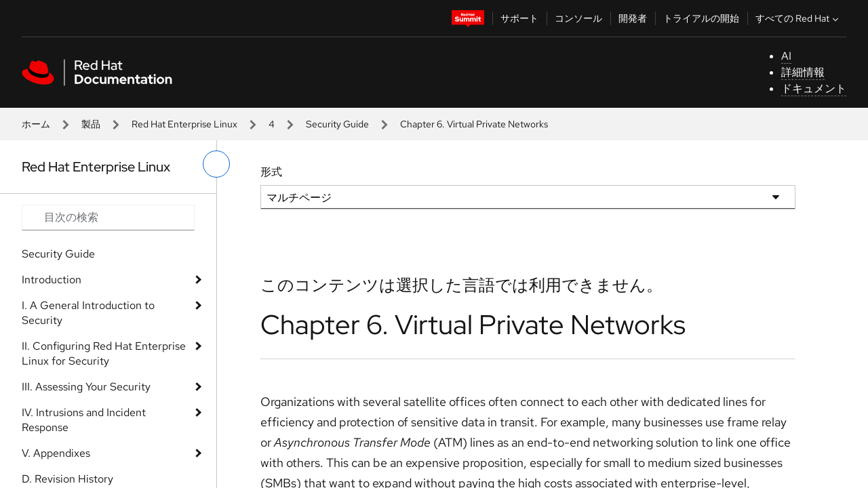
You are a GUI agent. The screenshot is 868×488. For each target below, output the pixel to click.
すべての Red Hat (798, 18)
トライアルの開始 (701, 18)
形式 (271, 172)
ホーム (36, 124)
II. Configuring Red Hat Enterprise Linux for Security (104, 353)
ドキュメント (814, 88)
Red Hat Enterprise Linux (184, 124)
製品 (91, 124)
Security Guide (337, 124)
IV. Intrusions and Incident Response (84, 420)
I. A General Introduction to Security (88, 313)
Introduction (52, 280)
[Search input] (108, 218)
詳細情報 (803, 72)
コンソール (578, 18)
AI (786, 56)
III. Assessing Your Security (86, 387)
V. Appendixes (56, 453)
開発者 (633, 18)
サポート (519, 18)
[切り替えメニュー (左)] (216, 164)
